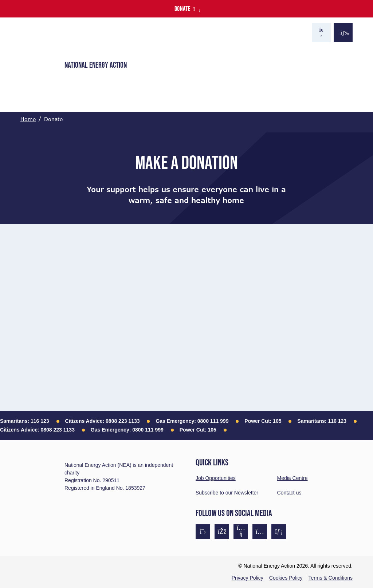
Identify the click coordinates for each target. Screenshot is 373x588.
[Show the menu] (343, 33)
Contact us (289, 493)
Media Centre (292, 478)
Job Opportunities (216, 478)
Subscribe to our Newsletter (227, 493)
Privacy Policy (248, 578)
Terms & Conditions (331, 578)
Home (28, 119)
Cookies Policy (286, 578)
